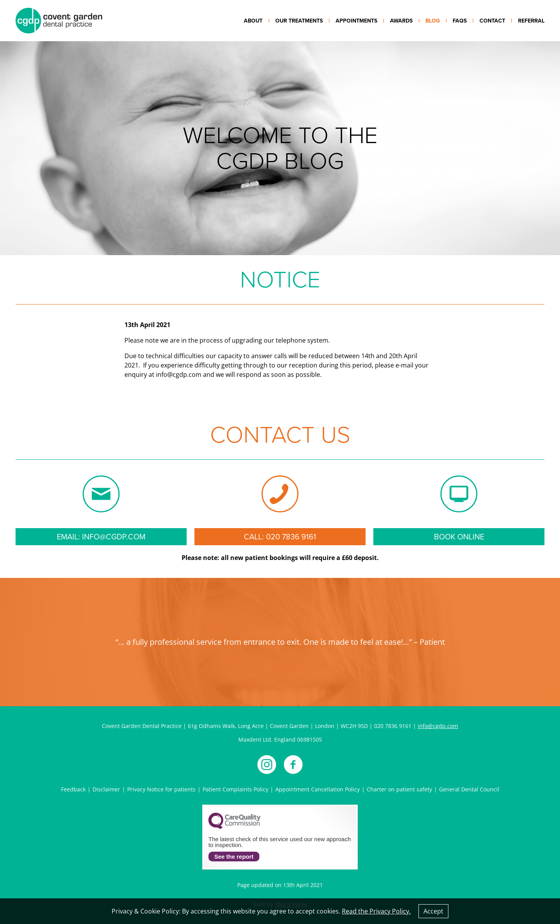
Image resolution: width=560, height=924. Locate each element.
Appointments (356, 21)
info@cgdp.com (438, 726)
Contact (492, 21)
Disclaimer (106, 789)
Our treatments (299, 21)
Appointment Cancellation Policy (318, 789)
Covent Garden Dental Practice (59, 21)
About (253, 21)
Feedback (73, 789)
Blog (433, 21)
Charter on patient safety (399, 789)
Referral (531, 21)
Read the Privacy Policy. (376, 911)
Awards (401, 21)
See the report (234, 857)
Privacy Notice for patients (161, 789)
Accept (433, 911)
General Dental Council (469, 789)
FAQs (460, 21)
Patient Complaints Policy (235, 789)
